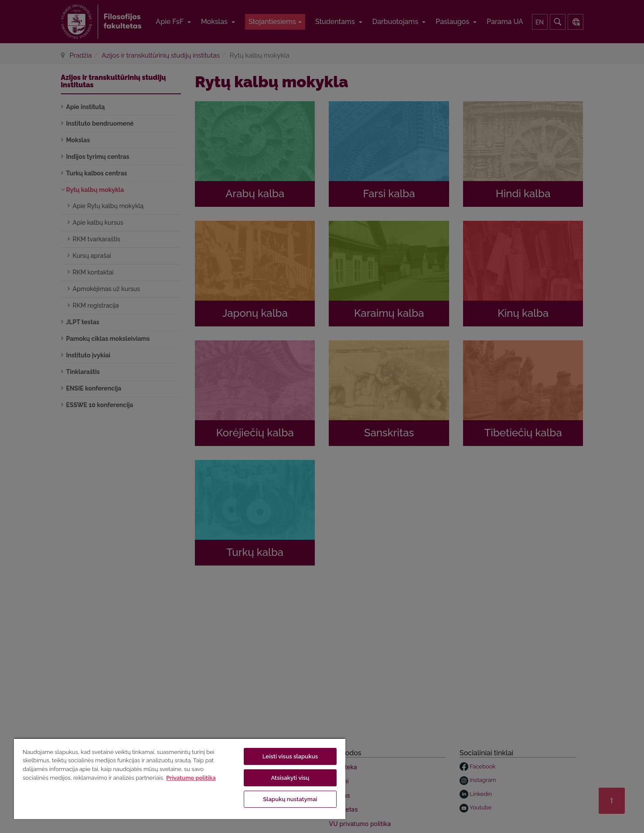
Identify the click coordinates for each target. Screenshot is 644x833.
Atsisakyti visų (290, 778)
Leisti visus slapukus (290, 756)
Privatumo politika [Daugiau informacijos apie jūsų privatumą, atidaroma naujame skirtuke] (191, 778)
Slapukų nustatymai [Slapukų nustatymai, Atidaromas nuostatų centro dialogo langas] (290, 799)
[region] (180, 778)
